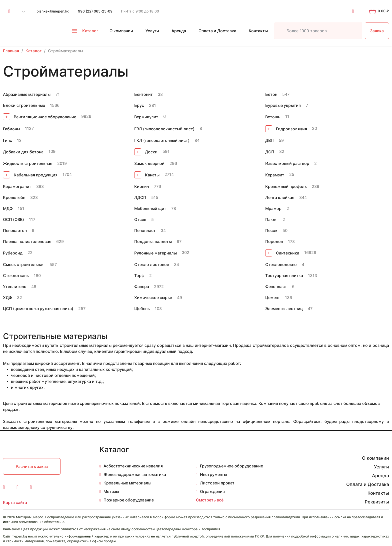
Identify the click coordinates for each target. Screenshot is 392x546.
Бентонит (143, 94)
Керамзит (275, 175)
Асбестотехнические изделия (133, 466)
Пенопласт (145, 230)
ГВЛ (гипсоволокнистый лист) (164, 129)
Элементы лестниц (284, 309)
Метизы (111, 491)
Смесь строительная (24, 264)
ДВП (269, 140)
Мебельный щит (150, 208)
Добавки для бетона (23, 152)
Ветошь (273, 117)
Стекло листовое (152, 264)
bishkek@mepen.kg (53, 11)
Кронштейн (14, 197)
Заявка (377, 31)
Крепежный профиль (286, 186)
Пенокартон (15, 230)
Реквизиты (377, 502)
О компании (121, 31)
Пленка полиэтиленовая (27, 241)
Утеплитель (15, 287)
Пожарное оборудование (129, 500)
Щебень (142, 309)
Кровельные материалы (127, 483)
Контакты (258, 31)
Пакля (271, 219)
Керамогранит (17, 186)
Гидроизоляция (286, 129)
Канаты (147, 175)
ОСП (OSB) (13, 219)
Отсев (140, 219)
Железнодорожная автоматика (135, 474)
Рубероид (13, 253)
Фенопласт (276, 287)
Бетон (271, 94)
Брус (139, 105)
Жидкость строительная (28, 163)
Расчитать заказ (32, 466)
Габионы (11, 129)
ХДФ (7, 298)
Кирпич (142, 186)
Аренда (179, 31)
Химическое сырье (153, 298)
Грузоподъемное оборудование (231, 466)
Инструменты (213, 474)
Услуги (152, 31)
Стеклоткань (16, 276)
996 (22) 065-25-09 (95, 11)
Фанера (142, 287)
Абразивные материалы (27, 94)
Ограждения (212, 491)
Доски (146, 152)
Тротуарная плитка (284, 276)
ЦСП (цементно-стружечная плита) (38, 309)
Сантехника (282, 253)
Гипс (7, 140)
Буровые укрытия (283, 105)
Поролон (274, 241)
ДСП (270, 152)
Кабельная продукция (30, 175)
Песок (271, 230)
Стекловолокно (281, 264)
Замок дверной (149, 163)
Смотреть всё (210, 500)
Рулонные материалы (155, 253)
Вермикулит (146, 117)
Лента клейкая (280, 197)
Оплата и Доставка (217, 31)
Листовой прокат (217, 483)
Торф (139, 276)
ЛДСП (140, 197)
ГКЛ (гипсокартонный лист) (162, 140)
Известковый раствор (287, 163)
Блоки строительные (24, 105)
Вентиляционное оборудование (40, 117)
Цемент (273, 298)
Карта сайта (15, 502)
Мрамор (273, 208)
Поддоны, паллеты (153, 241)
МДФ (8, 208)
